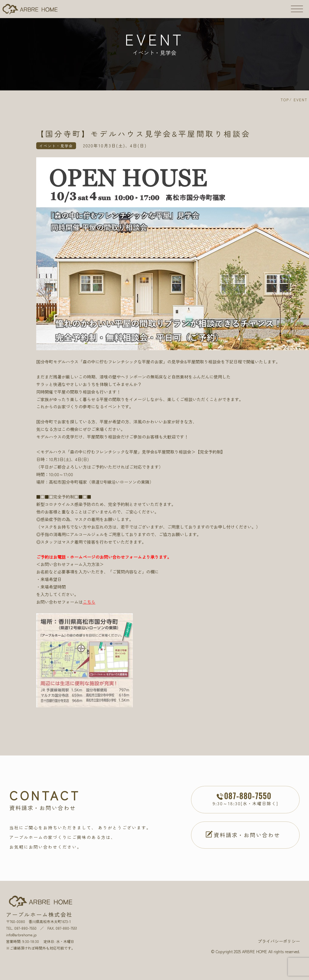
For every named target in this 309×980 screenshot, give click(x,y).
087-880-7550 (25, 928)
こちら (89, 602)
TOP (285, 100)
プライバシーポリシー (279, 941)
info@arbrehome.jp (21, 935)
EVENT (301, 100)
